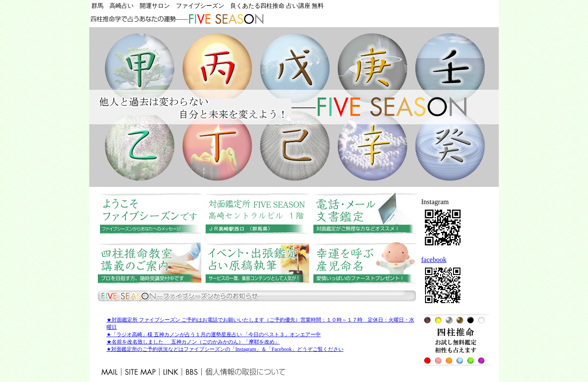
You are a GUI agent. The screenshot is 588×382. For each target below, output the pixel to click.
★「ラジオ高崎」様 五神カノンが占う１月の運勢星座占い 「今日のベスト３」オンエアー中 (214, 335)
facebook (434, 260)
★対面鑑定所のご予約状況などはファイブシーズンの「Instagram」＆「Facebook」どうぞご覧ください (225, 349)
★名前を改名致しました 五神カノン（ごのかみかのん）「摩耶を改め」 (193, 342)
